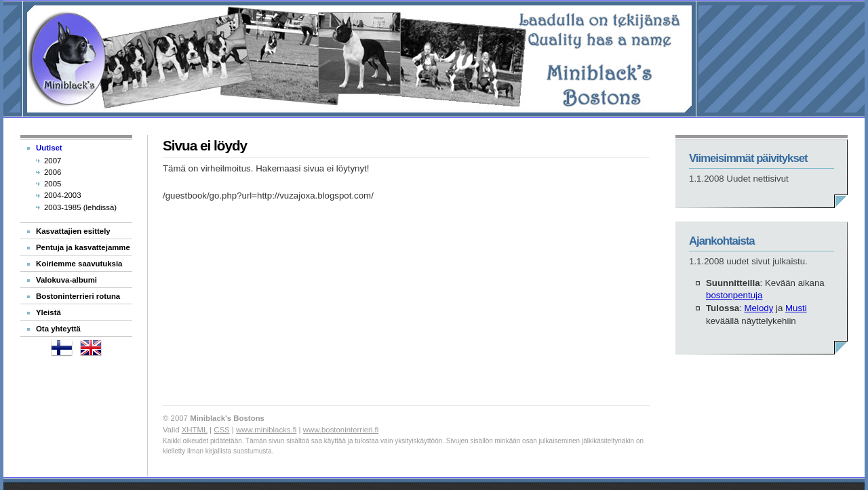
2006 (53, 172)
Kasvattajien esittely (73, 231)
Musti (796, 308)
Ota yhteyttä (58, 329)
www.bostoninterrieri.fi (341, 430)
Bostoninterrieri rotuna (78, 296)
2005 (53, 184)
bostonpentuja (734, 295)
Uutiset (49, 148)
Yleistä (48, 312)
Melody (759, 308)
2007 (53, 161)
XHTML (195, 430)
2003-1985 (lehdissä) (80, 207)
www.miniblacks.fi (266, 430)
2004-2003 (63, 195)
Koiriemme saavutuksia (79, 264)
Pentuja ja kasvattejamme (83, 247)
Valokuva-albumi (66, 280)
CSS (221, 430)
